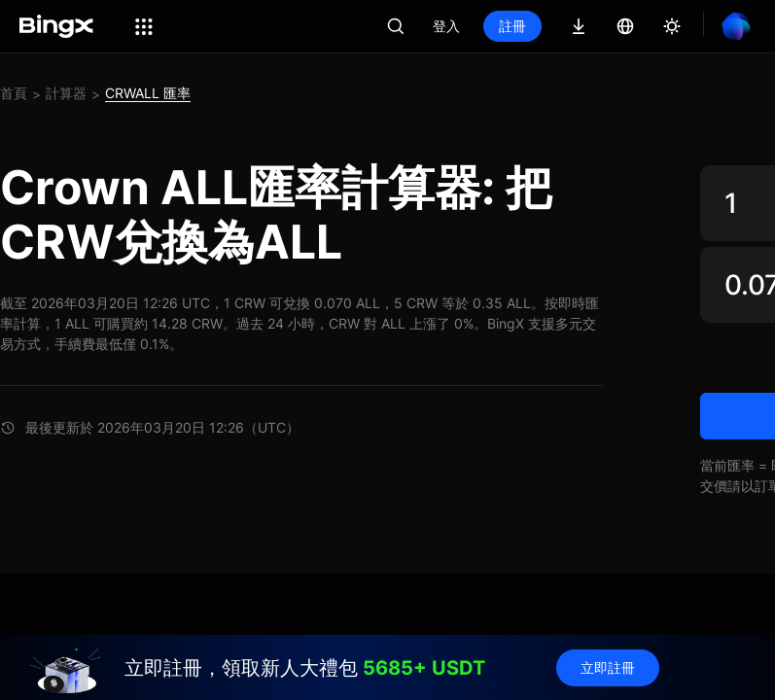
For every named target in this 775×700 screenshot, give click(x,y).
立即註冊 (608, 667)
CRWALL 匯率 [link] (148, 93)
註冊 (512, 26)
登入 (446, 26)
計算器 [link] (66, 93)
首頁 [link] (14, 93)
